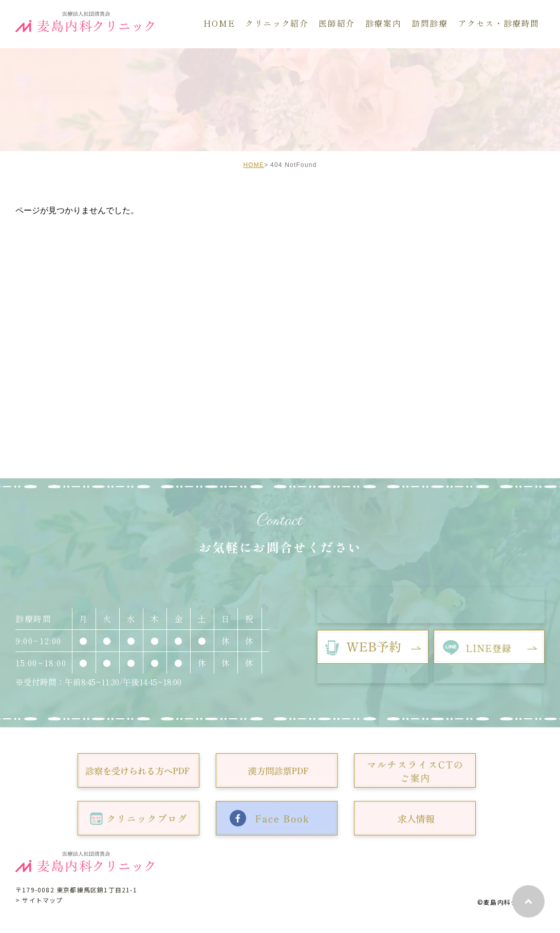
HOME (254, 165)
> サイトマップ (39, 900)
